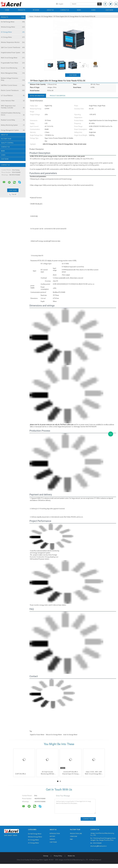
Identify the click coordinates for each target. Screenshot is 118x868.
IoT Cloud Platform (13, 96)
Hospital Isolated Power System (13, 53)
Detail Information (37, 96)
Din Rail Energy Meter (13, 22)
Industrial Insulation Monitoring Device (13, 114)
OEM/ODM (74, 836)
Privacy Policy (58, 856)
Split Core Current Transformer (13, 47)
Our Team (53, 842)
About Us (50, 10)
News (79, 10)
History (52, 836)
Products (22, 10)
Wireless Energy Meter (13, 27)
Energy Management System (13, 130)
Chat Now (109, 10)
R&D (71, 839)
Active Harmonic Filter (13, 101)
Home (7, 10)
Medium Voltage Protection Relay (13, 79)
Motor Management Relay (13, 73)
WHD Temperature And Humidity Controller (13, 107)
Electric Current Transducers (13, 90)
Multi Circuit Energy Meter (13, 58)
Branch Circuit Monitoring (13, 68)
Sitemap (46, 856)
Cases (93, 10)
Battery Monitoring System (13, 125)
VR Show (36, 10)
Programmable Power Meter (13, 63)
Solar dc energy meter (70, 735)
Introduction (55, 834)
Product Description (58, 96)
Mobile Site (71, 856)
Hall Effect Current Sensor (13, 85)
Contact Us (65, 10)
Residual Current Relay (13, 120)
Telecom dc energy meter (54, 735)
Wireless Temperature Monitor (13, 42)
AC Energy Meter (13, 37)
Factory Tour (6, 139)
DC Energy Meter (13, 32)
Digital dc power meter (37, 735)
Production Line (76, 834)
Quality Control (7, 143)
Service (52, 839)
